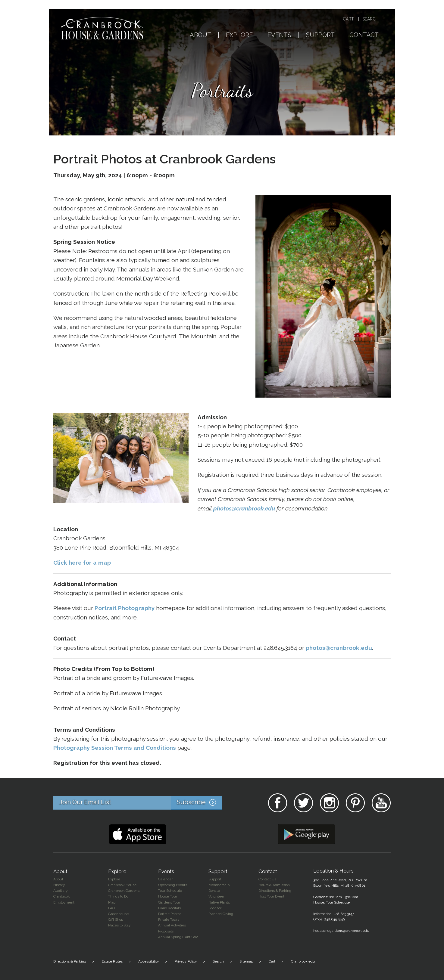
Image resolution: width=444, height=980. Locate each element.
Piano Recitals (169, 908)
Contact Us (267, 879)
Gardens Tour (169, 902)
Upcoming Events (173, 885)
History (59, 885)
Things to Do (118, 896)
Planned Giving (221, 914)
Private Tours (169, 920)
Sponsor (215, 908)
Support (320, 35)
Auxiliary (61, 891)
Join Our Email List (141, 803)
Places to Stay (119, 925)
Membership (219, 885)
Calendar (165, 879)
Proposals (166, 931)
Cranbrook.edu (303, 961)
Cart (348, 19)
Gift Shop (116, 920)
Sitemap (246, 961)
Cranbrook (62, 896)
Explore (239, 35)
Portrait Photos (170, 914)
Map (112, 902)
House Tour (168, 896)
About (200, 35)
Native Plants (219, 902)
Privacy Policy (186, 961)
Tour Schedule (170, 891)
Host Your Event (271, 896)
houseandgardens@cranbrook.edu (341, 931)
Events (279, 35)
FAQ (111, 908)
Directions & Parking (275, 891)
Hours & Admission (274, 885)
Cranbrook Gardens (124, 891)
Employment (64, 902)
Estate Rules (112, 961)
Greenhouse (118, 914)
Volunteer (216, 896)
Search (371, 19)
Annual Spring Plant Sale (178, 937)
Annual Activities (172, 925)
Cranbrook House (122, 885)
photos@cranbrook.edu (244, 508)
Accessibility (149, 961)
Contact (364, 35)
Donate (214, 891)
